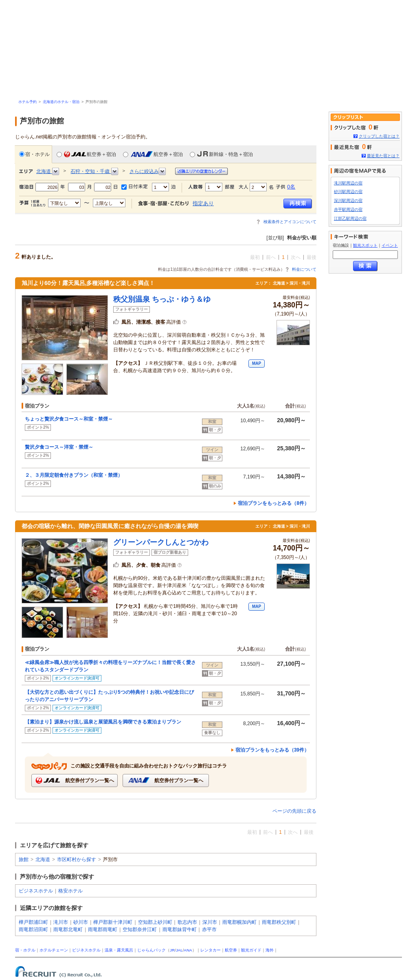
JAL (179, 950)
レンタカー (211, 950)
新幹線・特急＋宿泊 (221, 154)
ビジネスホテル (36, 891)
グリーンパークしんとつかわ (161, 542)
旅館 (24, 859)
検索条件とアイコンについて (290, 222)
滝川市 (61, 922)
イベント (390, 245)
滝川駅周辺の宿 (348, 183)
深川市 (210, 922)
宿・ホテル (34, 154)
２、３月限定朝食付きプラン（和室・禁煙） (74, 475)
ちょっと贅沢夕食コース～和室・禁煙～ (69, 419)
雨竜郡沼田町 (33, 930)
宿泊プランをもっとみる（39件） (272, 750)
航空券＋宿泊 (86, 154)
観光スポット (365, 245)
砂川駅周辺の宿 (348, 192)
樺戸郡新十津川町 (113, 922)
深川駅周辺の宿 (348, 201)
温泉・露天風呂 (119, 950)
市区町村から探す (77, 859)
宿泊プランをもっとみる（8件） (273, 503)
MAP (257, 363)
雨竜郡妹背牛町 (180, 930)
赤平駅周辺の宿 (348, 209)
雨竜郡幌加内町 (239, 922)
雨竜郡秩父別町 (279, 922)
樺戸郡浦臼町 (33, 922)
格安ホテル (70, 891)
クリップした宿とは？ (379, 136)
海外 (270, 950)
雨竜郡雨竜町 (103, 930)
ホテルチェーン (54, 950)
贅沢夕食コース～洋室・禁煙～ (59, 447)
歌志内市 (187, 922)
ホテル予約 (27, 102)
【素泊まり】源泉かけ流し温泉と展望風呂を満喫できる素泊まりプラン (103, 722)
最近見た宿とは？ (383, 156)
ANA (188, 950)
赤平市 (209, 930)
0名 (291, 187)
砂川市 (81, 922)
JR (172, 950)
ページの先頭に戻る (294, 811)
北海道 (43, 859)
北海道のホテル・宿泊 (61, 102)
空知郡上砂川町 (155, 922)
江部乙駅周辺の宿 (350, 218)
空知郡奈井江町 (140, 930)
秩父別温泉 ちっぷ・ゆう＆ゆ (162, 299)
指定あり (203, 203)
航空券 (231, 950)
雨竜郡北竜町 (68, 930)
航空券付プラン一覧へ (74, 780)
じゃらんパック (151, 950)
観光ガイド (251, 950)
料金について (304, 269)
